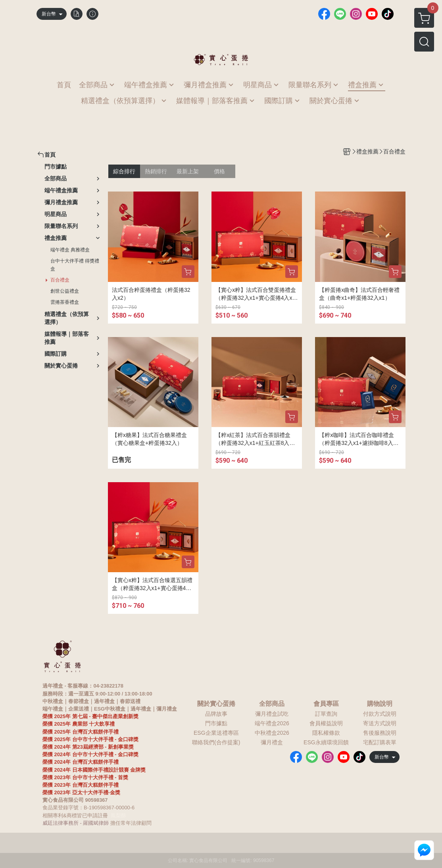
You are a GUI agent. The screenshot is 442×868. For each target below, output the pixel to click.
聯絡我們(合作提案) (216, 742)
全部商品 (272, 704)
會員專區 (326, 704)
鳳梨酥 (118, 815)
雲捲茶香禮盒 (65, 302)
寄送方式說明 (380, 723)
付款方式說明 (380, 714)
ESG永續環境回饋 (326, 742)
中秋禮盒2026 (272, 733)
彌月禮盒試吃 (272, 714)
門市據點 (216, 723)
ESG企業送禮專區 (216, 733)
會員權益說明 (326, 723)
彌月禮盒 (272, 742)
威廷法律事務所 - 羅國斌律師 (76, 823)
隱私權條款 (326, 733)
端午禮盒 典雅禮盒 (70, 250)
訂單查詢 (326, 714)
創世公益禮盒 (65, 291)
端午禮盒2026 (272, 723)
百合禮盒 (60, 280)
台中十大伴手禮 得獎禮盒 (75, 265)
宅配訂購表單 (380, 742)
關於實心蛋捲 (216, 704)
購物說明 (380, 704)
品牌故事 (216, 714)
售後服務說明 (380, 733)
